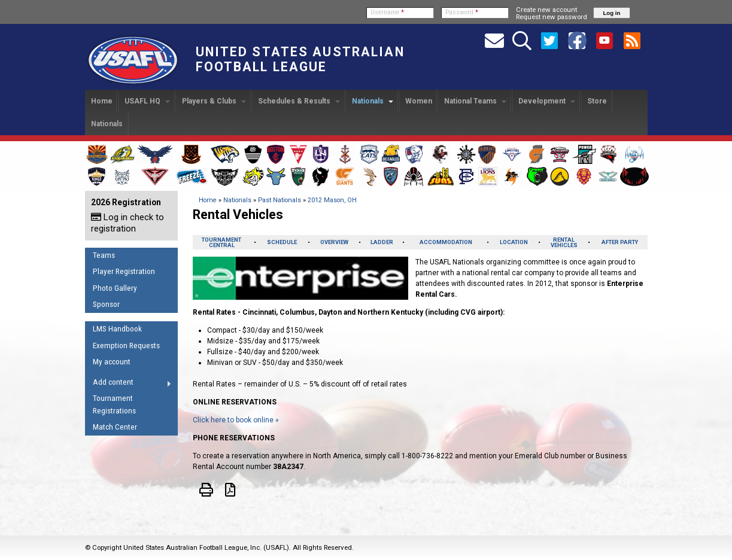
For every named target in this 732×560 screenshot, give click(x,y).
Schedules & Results (299, 101)
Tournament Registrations (114, 404)
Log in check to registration (127, 223)
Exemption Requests (126, 346)
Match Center (115, 427)
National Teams (475, 101)
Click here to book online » (236, 420)
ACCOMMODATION (446, 242)
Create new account (546, 10)
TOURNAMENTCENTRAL (221, 242)
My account (112, 362)
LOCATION (514, 242)
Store (597, 101)
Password (462, 12)
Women (419, 101)
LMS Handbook (117, 329)
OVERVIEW (334, 242)
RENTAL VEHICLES (564, 242)
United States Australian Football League (300, 59)
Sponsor (106, 304)
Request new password (552, 17)
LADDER (382, 242)
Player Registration (124, 271)
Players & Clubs (214, 101)
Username (387, 12)
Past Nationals (280, 200)
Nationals (373, 101)
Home (102, 101)
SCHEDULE (282, 242)
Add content (128, 384)
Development (547, 101)
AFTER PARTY (620, 242)
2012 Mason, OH (332, 200)
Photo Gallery (115, 288)
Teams (104, 255)
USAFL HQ (147, 101)
